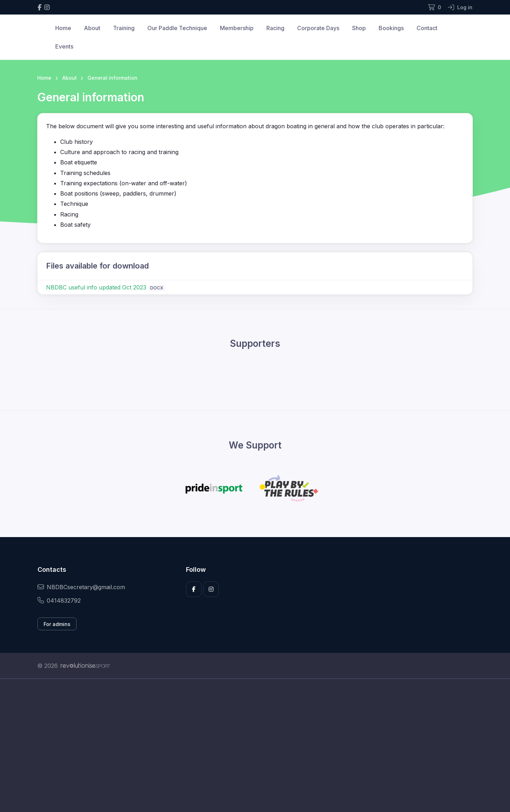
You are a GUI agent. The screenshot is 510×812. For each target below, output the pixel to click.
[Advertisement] (250, 745)
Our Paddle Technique (177, 28)
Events (64, 46)
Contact (427, 28)
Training (124, 28)
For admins (57, 624)
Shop (359, 28)
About (92, 28)
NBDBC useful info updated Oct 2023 (96, 287)
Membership (237, 28)
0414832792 (59, 600)
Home (63, 28)
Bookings (391, 28)
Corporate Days (318, 28)
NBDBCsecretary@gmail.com (81, 587)
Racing (275, 28)
